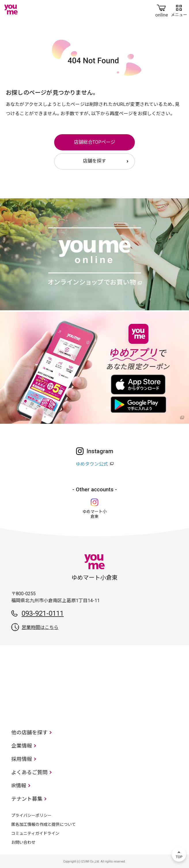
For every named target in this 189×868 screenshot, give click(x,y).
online (162, 10)
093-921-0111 (43, 613)
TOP (179, 854)
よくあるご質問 (29, 772)
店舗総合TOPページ (95, 142)
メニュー (179, 10)
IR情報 (19, 786)
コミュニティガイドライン (35, 833)
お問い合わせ (23, 842)
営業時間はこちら (40, 627)
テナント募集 (27, 799)
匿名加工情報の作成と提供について (44, 824)
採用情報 (22, 759)
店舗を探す (94, 161)
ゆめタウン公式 (92, 464)
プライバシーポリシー (31, 815)
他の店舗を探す (29, 732)
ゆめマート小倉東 (94, 514)
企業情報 (22, 746)
